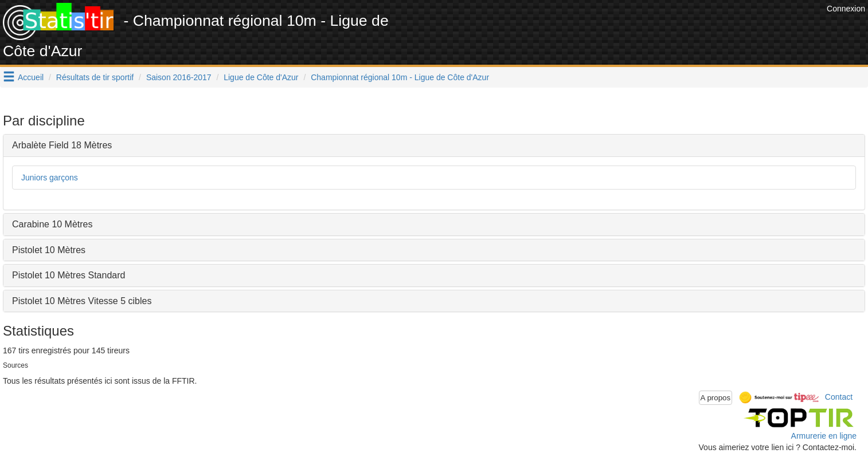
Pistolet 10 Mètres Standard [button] (69, 275)
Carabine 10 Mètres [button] (52, 224)
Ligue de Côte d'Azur (261, 77)
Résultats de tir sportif (95, 77)
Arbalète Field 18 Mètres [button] (62, 145)
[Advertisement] (615, 29)
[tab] (434, 145)
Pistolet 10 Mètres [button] (49, 250)
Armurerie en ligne (824, 436)
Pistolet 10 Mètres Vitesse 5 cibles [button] (82, 301)
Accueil (31, 77)
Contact (839, 397)
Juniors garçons (50, 178)
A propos (716, 398)
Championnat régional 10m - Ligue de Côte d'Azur (400, 77)
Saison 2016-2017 (179, 77)
